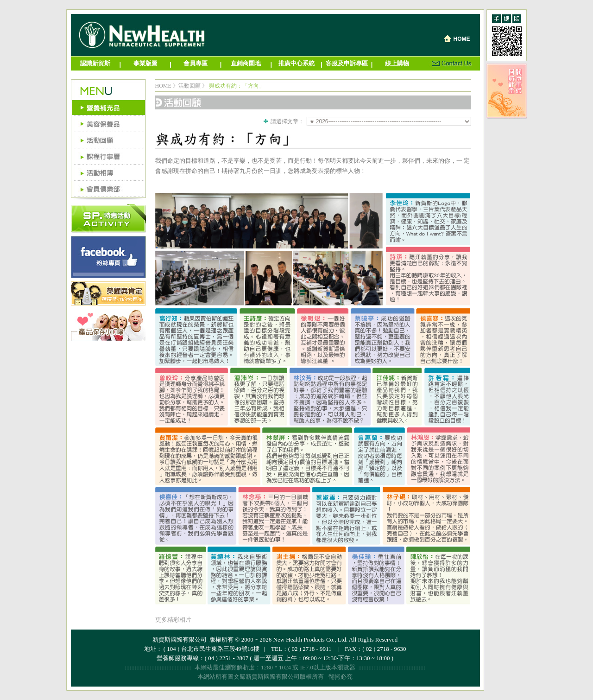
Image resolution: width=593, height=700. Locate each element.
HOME (163, 86)
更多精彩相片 (173, 620)
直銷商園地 (246, 63)
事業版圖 (145, 63)
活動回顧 (189, 86)
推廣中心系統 (296, 63)
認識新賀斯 (95, 63)
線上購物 (397, 63)
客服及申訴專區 (347, 63)
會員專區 (196, 63)
